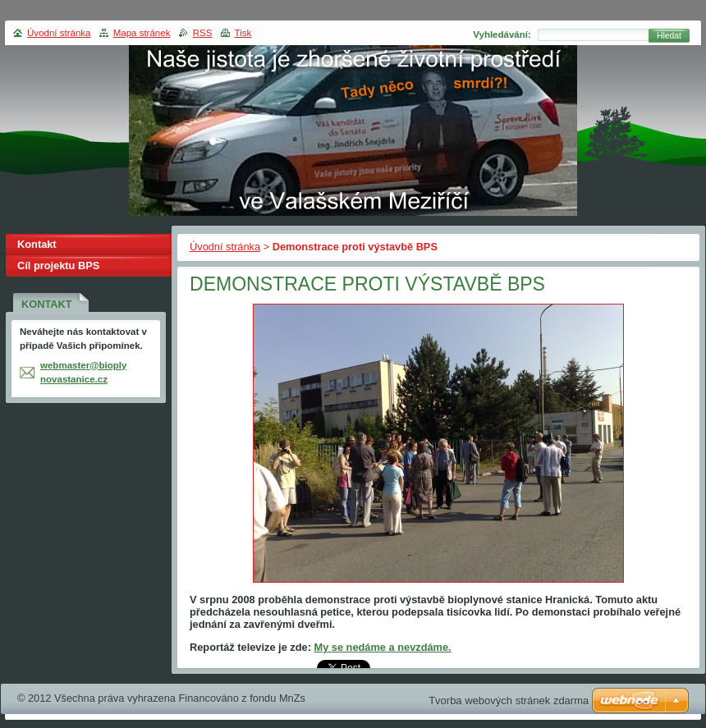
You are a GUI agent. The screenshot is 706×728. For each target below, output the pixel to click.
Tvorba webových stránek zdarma (509, 701)
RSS (203, 33)
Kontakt (37, 244)
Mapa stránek (142, 33)
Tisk (243, 33)
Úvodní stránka (225, 247)
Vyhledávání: (502, 34)
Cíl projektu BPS (58, 266)
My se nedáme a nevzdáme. (382, 647)
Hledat (669, 36)
